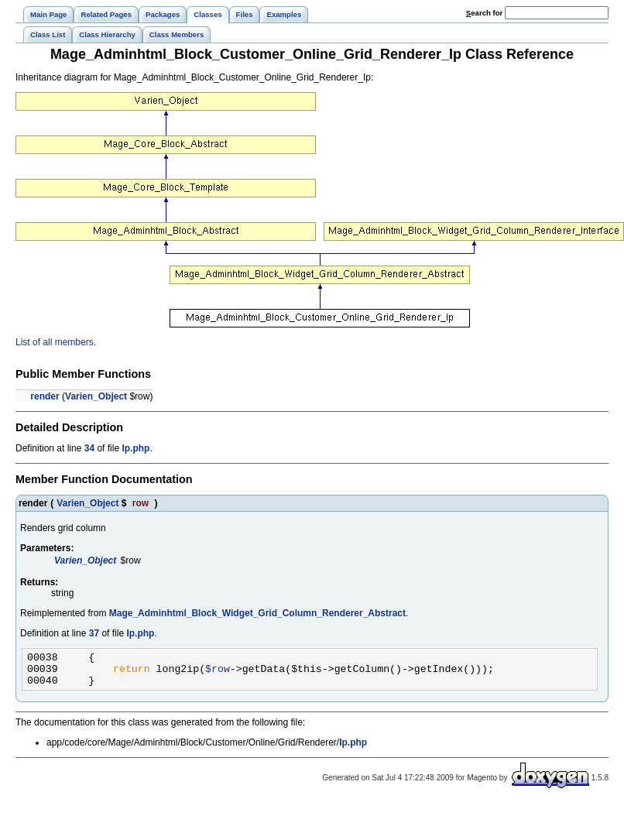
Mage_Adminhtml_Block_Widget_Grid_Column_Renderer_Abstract (257, 613)
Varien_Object (96, 396)
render (45, 396)
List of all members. (56, 342)
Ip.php (135, 448)
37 (94, 633)
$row (218, 673)
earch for (484, 13)
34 (89, 448)
